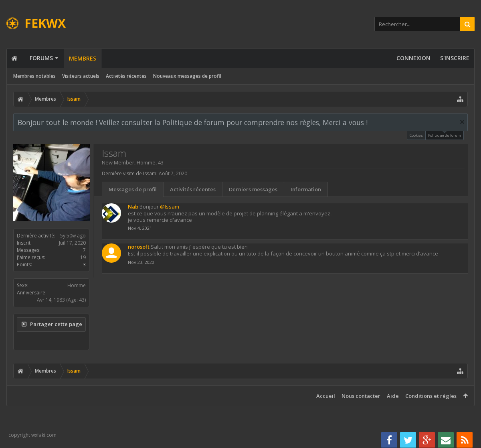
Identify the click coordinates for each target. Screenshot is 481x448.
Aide (393, 396)
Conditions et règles (431, 396)
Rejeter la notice (462, 122)
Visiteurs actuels (81, 76)
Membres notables (34, 76)
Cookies (416, 135)
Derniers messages (253, 189)
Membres (83, 58)
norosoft (139, 247)
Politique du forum (445, 135)
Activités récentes (126, 76)
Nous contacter (361, 396)
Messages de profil (133, 189)
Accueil (326, 396)
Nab (133, 207)
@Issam (170, 207)
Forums (41, 58)
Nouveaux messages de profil (187, 76)
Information (306, 189)
